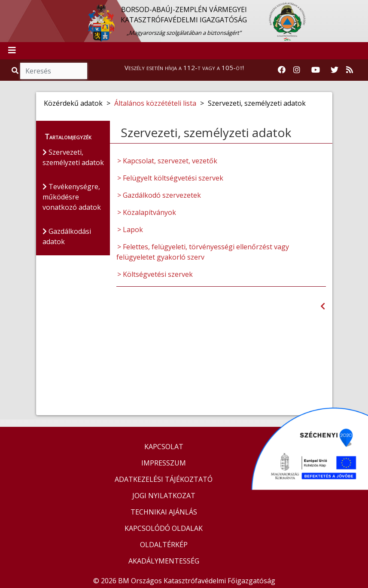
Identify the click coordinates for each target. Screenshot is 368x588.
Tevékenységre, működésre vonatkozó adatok (72, 197)
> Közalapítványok (147, 212)
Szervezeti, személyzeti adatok (73, 157)
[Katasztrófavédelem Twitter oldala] (335, 70)
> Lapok (130, 230)
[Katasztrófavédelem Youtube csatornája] (316, 70)
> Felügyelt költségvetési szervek (170, 178)
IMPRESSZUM (164, 463)
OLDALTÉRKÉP (164, 545)
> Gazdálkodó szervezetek (159, 195)
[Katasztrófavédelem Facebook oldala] (282, 70)
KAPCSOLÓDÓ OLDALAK (164, 528)
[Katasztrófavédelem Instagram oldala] (297, 70)
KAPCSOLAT (164, 447)
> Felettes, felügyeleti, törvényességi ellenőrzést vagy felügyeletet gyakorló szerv (203, 252)
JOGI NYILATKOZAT (164, 496)
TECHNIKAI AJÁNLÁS (164, 512)
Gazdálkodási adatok (67, 236)
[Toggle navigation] (12, 51)
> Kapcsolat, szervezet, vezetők (167, 161)
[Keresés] (54, 71)
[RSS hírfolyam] (350, 70)
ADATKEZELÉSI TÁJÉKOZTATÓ (164, 479)
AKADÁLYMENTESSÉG (164, 561)
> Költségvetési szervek (155, 274)
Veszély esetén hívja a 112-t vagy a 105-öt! (184, 67)
